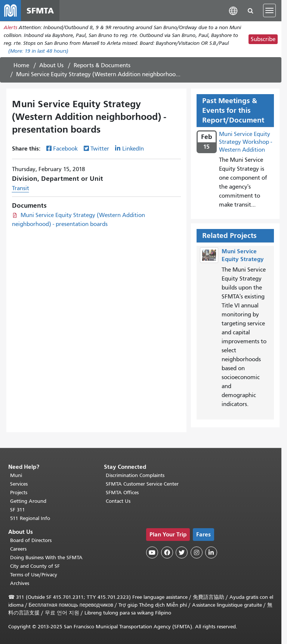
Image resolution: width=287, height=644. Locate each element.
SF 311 (18, 510)
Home (21, 65)
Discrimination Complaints (135, 475)
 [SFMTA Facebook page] (167, 552)
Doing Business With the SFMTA (46, 558)
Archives (20, 583)
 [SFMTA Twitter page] (182, 552)
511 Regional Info (30, 518)
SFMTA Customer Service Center (142, 484)
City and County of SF (35, 566)
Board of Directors (31, 540)
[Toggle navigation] (269, 10)
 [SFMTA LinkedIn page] (211, 552)
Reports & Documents (102, 65)
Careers (18, 549)
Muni (16, 475)
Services (19, 484)
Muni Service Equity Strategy (243, 255)
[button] (233, 10)
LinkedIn (133, 149)
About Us (51, 65)
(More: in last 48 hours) (38, 51)
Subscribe (263, 39)
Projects (19, 493)
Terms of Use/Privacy (34, 575)
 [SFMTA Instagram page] (197, 552)
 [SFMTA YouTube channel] (152, 552)
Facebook (65, 149)
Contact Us (118, 501)
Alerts (10, 27)
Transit (21, 188)
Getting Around (28, 501)
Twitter (100, 149)
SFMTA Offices (122, 493)
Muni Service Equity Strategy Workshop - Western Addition (246, 142)
